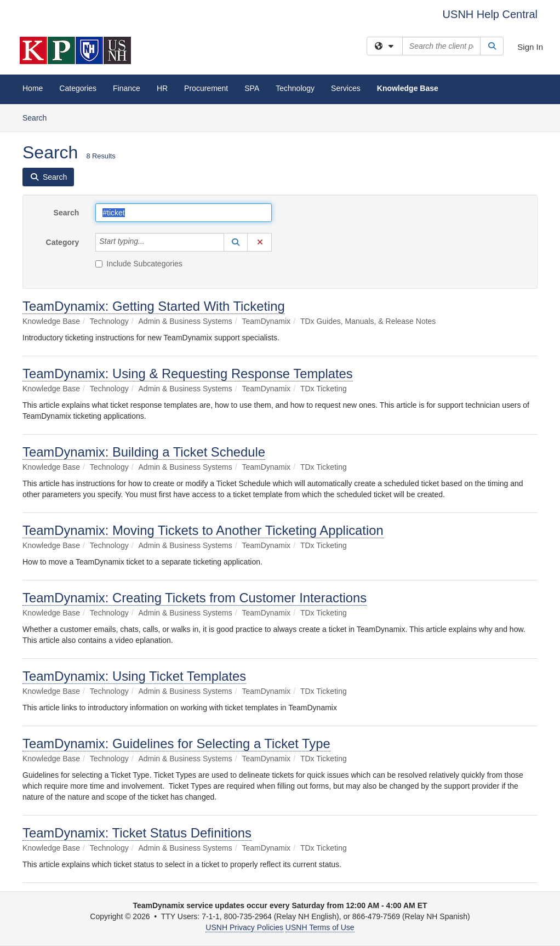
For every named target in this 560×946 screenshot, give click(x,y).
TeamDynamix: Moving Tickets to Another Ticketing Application (203, 530)
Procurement (206, 88)
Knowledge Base (408, 88)
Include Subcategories (139, 264)
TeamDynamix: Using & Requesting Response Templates (188, 374)
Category (63, 242)
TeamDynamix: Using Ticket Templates (134, 676)
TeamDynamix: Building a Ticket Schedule (144, 452)
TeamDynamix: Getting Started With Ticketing (154, 306)
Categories (78, 88)
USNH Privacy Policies (244, 927)
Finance (127, 88)
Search (39, 117)
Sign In (530, 47)
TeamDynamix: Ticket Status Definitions (137, 833)
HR (162, 88)
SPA (252, 88)
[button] (236, 242)
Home (33, 88)
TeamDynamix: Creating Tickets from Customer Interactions (195, 598)
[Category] (151, 242)
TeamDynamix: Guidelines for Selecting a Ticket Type (176, 743)
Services (346, 88)
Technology (295, 88)
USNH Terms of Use (320, 927)
